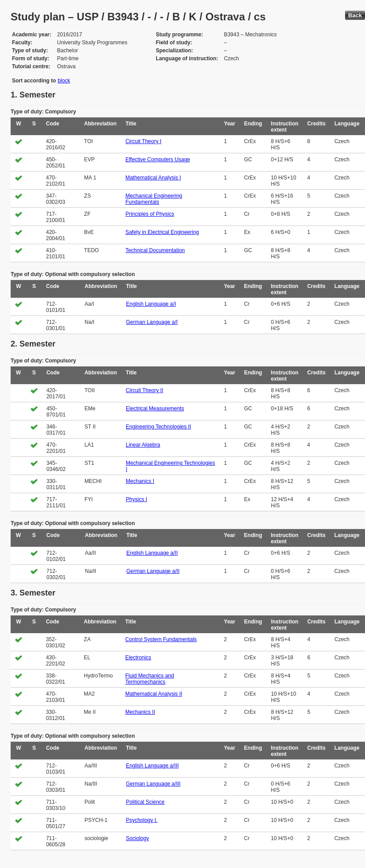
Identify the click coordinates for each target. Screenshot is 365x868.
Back (355, 15)
